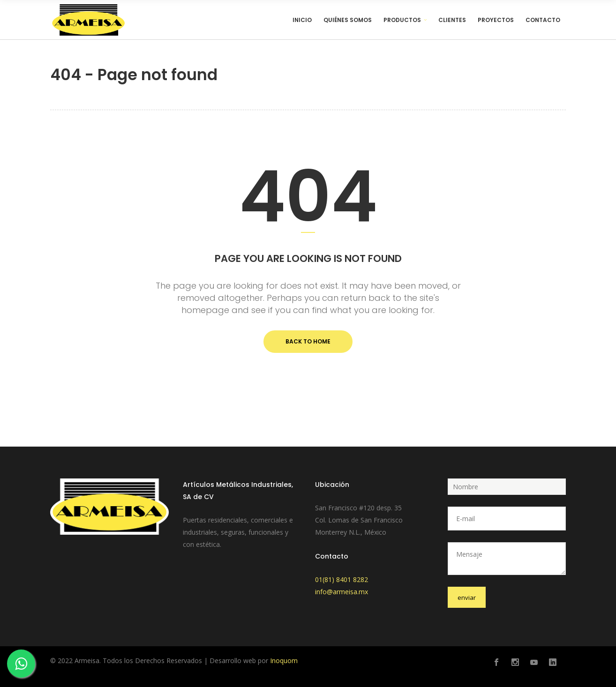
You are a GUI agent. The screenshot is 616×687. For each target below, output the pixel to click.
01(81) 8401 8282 (342, 579)
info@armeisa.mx (342, 592)
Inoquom (284, 661)
